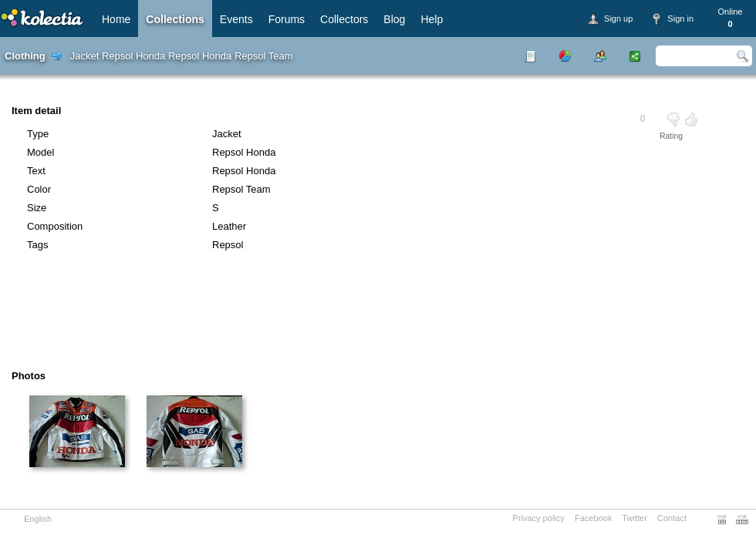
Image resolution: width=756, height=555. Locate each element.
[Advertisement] (335, 316)
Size (37, 208)
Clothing (25, 56)
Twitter (634, 518)
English (38, 519)
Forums (287, 19)
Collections (175, 19)
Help (432, 19)
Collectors (344, 19)
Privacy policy (538, 518)
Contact (672, 518)
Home (116, 19)
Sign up (618, 18)
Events (236, 19)
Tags (37, 245)
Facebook (594, 518)
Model (40, 152)
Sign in (680, 18)
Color (39, 189)
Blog (394, 19)
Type (38, 134)
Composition (55, 226)
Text (36, 171)
